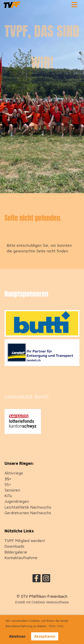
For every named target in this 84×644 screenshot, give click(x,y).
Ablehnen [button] (17, 636)
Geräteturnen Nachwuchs (28, 513)
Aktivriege (14, 473)
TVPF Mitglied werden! (25, 541)
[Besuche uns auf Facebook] (37, 579)
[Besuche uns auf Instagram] (46, 579)
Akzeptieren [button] (45, 636)
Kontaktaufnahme (21, 558)
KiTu (8, 496)
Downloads (14, 546)
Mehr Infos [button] (56, 626)
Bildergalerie (16, 552)
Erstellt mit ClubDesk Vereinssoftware (42, 602)
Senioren (12, 490)
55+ (8, 484)
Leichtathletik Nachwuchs (28, 507)
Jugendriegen (17, 501)
